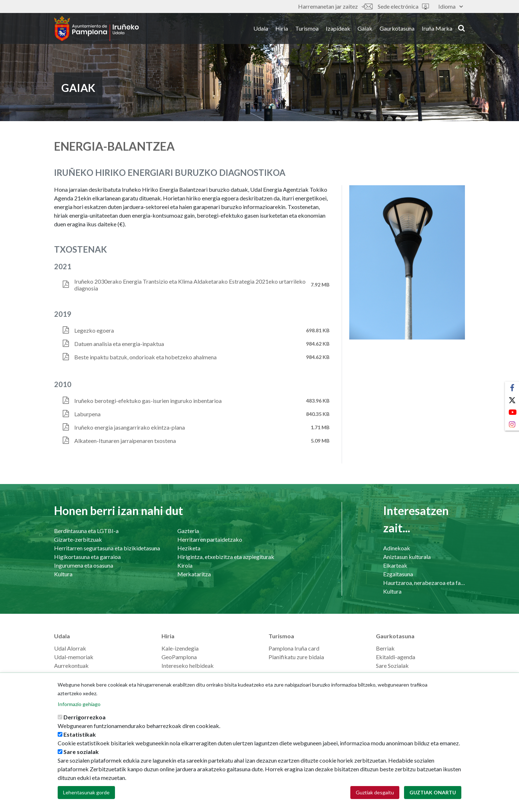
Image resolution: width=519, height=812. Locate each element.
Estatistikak (80, 744)
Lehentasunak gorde (86, 802)
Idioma (451, 6)
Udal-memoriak (74, 657)
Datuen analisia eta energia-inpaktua (119, 344)
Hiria (282, 28)
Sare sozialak (81, 761)
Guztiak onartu (433, 802)
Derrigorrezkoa (85, 727)
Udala (261, 28)
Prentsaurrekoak (397, 674)
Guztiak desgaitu (375, 802)
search (462, 28)
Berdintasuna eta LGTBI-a (86, 531)
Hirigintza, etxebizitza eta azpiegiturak (226, 557)
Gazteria (188, 531)
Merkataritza (194, 574)
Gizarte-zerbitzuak (78, 539)
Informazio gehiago (79, 714)
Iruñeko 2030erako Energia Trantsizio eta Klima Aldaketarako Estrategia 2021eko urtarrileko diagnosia (190, 285)
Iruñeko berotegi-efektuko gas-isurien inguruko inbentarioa (148, 401)
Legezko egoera (94, 330)
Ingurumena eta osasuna (84, 565)
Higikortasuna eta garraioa (87, 557)
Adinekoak (397, 548)
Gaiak (365, 28)
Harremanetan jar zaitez (335, 6)
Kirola (185, 565)
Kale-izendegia (180, 648)
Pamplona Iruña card (294, 648)
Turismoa (307, 28)
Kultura (63, 574)
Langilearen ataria (76, 674)
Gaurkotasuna (397, 28)
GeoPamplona (179, 657)
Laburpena (87, 414)
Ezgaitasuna (398, 574)
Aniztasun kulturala (407, 557)
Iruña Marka (437, 28)
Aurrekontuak (71, 665)
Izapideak (338, 28)
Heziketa (189, 548)
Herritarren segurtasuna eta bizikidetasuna (107, 548)
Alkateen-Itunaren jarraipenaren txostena (125, 441)
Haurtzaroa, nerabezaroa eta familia (424, 583)
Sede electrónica (403, 6)
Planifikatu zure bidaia (296, 657)
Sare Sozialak (392, 665)
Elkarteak (395, 565)
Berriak (385, 648)
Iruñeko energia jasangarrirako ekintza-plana (130, 427)
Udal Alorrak (70, 648)
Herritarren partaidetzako (210, 539)
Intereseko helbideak (188, 665)
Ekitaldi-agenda (396, 657)
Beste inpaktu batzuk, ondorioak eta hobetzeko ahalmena (145, 357)
